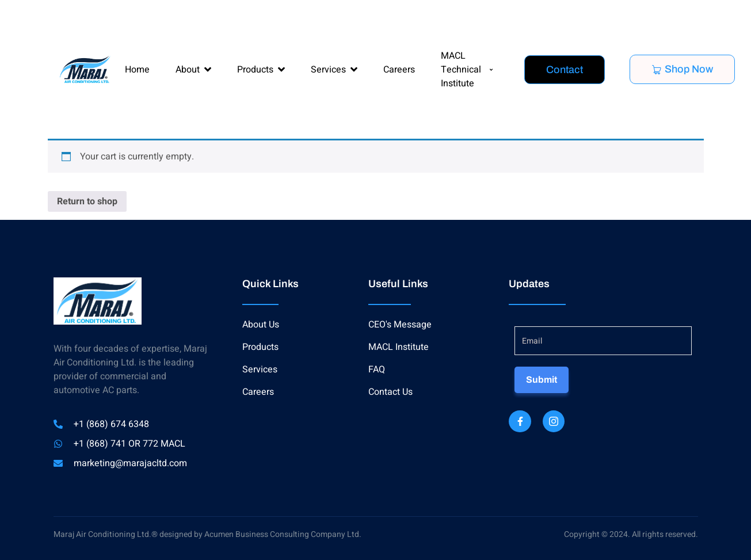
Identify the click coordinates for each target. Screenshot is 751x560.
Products (261, 70)
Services (334, 70)
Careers (399, 70)
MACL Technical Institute (467, 70)
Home (137, 70)
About (193, 70)
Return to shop (87, 201)
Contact (565, 70)
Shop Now (682, 69)
